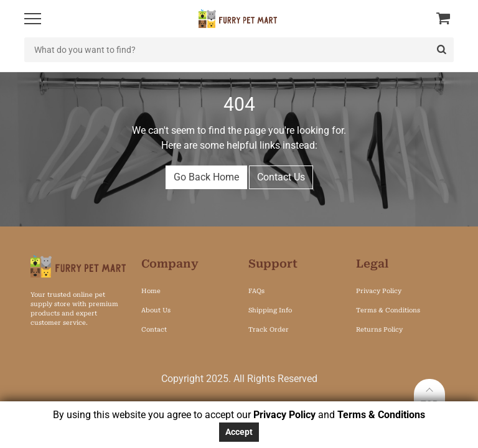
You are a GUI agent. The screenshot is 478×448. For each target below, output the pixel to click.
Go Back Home (206, 177)
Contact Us (281, 177)
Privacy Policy (284, 415)
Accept (239, 432)
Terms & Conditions (381, 415)
